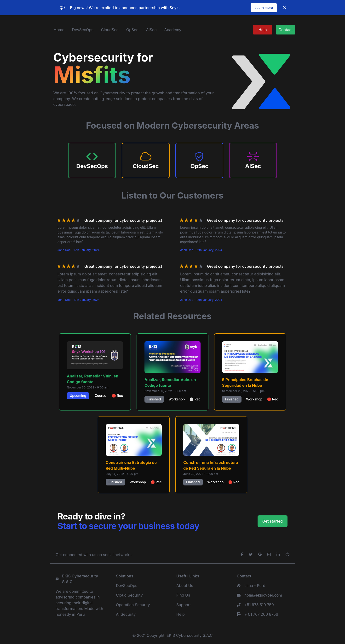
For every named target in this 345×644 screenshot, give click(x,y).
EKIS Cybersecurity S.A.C (190, 635)
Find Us (183, 595)
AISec (151, 30)
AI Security (126, 614)
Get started (273, 521)
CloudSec (110, 30)
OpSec (132, 30)
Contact (285, 30)
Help (263, 30)
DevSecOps (83, 30)
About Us (185, 586)
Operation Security (133, 605)
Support (184, 605)
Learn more (264, 8)
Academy (173, 30)
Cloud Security (129, 595)
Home (59, 30)
